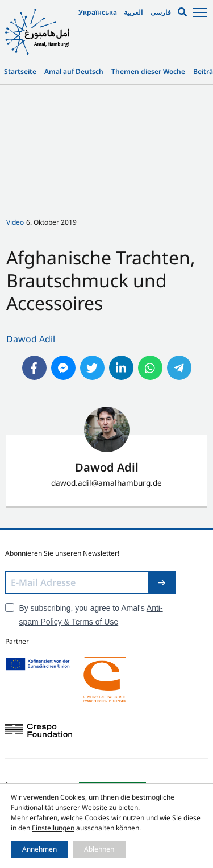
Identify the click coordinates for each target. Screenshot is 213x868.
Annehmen (39, 849)
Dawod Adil (31, 339)
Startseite (20, 71)
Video (15, 222)
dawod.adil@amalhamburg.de (106, 483)
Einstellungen (53, 828)
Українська (98, 12)
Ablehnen (99, 849)
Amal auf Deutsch (74, 71)
